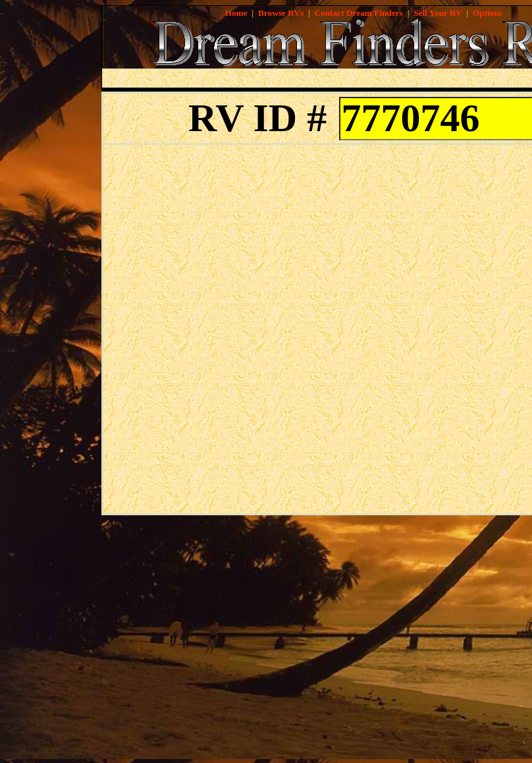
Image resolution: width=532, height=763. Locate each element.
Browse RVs (281, 13)
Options (488, 13)
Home (236, 13)
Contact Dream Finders (359, 13)
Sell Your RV (438, 13)
